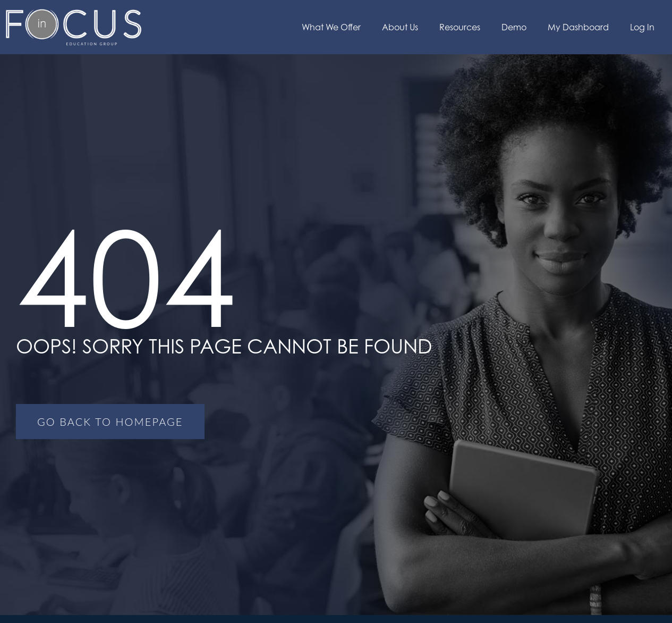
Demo (514, 27)
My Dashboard (578, 27)
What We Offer (331, 27)
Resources (460, 27)
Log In (642, 27)
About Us (400, 27)
